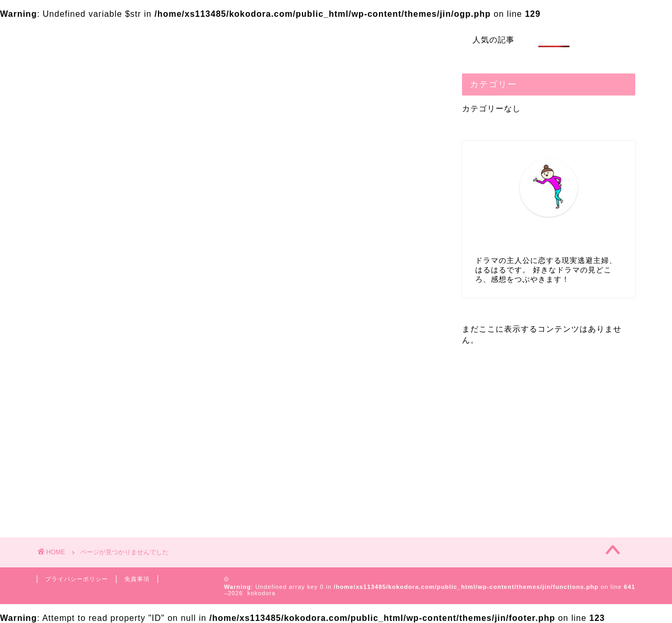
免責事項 (137, 579)
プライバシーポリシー (77, 579)
